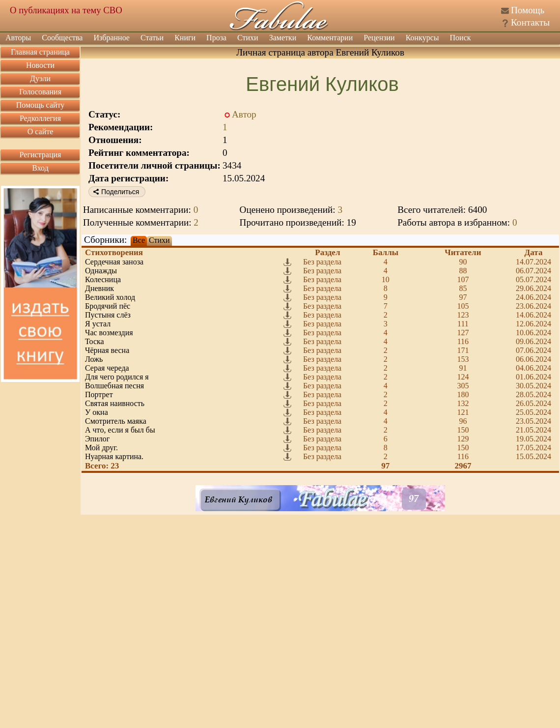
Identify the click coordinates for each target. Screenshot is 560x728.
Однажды (101, 271)
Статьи (152, 38)
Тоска (95, 341)
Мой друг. (101, 448)
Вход (40, 168)
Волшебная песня (114, 386)
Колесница (103, 279)
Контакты (530, 22)
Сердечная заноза (114, 262)
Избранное (112, 38)
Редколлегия (40, 118)
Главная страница (40, 52)
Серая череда (107, 368)
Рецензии (379, 38)
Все (139, 240)
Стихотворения (114, 252)
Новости (40, 65)
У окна (97, 412)
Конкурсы (422, 38)
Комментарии (330, 38)
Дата (534, 252)
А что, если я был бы (120, 430)
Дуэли (40, 78)
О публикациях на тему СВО (66, 10)
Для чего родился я (117, 377)
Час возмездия (109, 333)
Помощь (528, 10)
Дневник (99, 288)
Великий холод (110, 297)
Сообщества (62, 38)
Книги (185, 38)
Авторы (18, 38)
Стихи (248, 38)
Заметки (283, 38)
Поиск (461, 38)
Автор (244, 114)
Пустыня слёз (108, 315)
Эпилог (97, 439)
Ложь (94, 359)
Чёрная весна (107, 350)
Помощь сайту (41, 105)
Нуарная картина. (114, 456)
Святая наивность (115, 403)
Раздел (327, 252)
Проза (216, 38)
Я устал (98, 324)
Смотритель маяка (116, 421)
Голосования (40, 92)
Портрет (99, 394)
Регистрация (41, 155)
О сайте (41, 131)
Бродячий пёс (108, 306)
